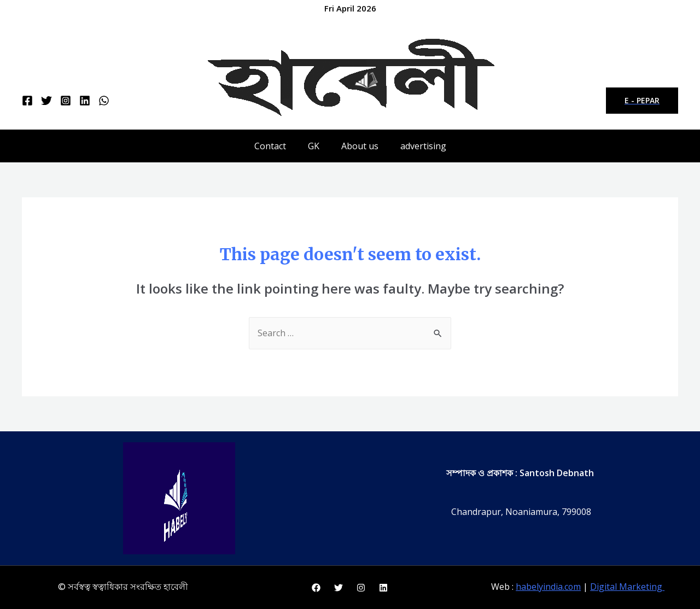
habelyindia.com (549, 587)
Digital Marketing (628, 587)
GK (314, 146)
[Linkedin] (85, 101)
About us (360, 146)
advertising (423, 146)
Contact (270, 146)
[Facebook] (27, 101)
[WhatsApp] (104, 101)
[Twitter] (46, 101)
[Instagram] (66, 101)
